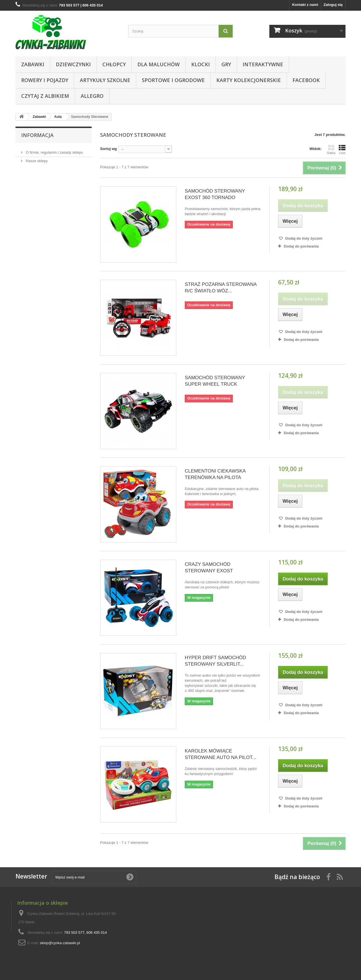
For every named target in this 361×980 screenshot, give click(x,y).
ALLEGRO (92, 96)
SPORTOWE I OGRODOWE (173, 80)
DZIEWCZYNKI (73, 64)
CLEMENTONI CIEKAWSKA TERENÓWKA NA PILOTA (215, 474)
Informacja (37, 135)
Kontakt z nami (305, 5)
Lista (342, 149)
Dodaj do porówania (301, 246)
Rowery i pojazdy (45, 80)
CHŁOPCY (114, 64)
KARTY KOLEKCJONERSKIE (249, 80)
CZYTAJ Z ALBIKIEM (45, 96)
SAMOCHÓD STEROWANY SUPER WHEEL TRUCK (215, 381)
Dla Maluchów (159, 64)
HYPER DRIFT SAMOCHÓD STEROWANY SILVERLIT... (215, 661)
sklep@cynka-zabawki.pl (60, 943)
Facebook (306, 80)
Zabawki (33, 64)
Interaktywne (263, 64)
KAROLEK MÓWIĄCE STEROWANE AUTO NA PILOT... (220, 754)
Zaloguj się (333, 5)
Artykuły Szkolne (105, 80)
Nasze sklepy (36, 159)
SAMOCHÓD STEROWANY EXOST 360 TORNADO (215, 194)
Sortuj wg (108, 149)
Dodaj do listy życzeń (303, 238)
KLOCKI (201, 64)
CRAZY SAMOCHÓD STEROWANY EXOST (209, 568)
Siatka (331, 149)
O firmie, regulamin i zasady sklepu (54, 150)
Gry (226, 64)
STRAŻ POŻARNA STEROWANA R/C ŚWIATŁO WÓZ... (221, 288)
